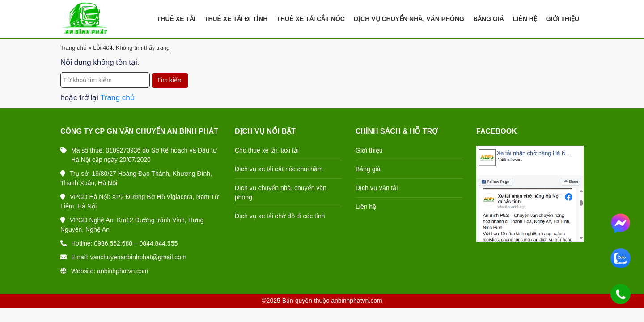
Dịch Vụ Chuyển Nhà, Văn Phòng (409, 19)
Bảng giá (368, 169)
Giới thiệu (369, 150)
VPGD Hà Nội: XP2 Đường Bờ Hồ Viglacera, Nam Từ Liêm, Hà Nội (140, 201)
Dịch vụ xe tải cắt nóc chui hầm (279, 169)
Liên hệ (366, 207)
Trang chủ (74, 48)
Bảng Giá (489, 19)
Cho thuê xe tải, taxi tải (267, 150)
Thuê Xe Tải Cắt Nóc (311, 19)
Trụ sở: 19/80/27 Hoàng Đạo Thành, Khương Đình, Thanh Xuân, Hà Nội (136, 178)
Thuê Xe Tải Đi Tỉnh (236, 19)
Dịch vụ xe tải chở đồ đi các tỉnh (280, 216)
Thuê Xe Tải (176, 19)
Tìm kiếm (170, 80)
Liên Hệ (525, 19)
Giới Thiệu (563, 19)
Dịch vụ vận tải (377, 188)
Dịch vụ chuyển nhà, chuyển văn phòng (281, 193)
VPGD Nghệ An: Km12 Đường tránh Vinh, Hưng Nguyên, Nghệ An (132, 225)
